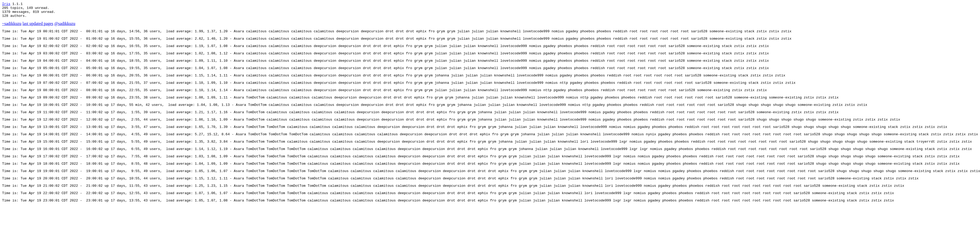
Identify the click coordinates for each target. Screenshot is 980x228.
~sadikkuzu (12, 27)
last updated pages (38, 27)
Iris (6, 4)
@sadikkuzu (65, 27)
